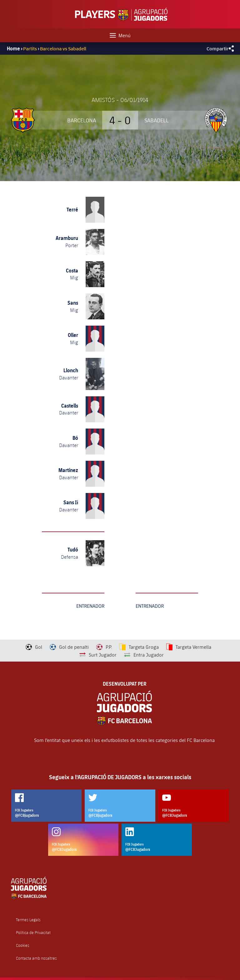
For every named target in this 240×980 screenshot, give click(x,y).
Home (13, 48)
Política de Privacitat (33, 933)
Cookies (23, 945)
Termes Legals (28, 920)
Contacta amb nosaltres (36, 958)
